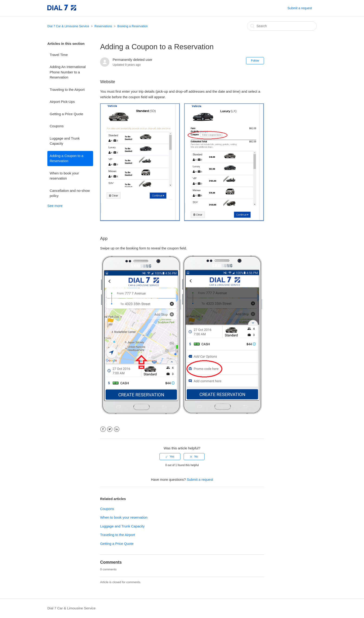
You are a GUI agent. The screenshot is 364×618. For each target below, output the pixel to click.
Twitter (110, 429)
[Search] (282, 26)
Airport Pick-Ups (62, 102)
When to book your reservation (64, 176)
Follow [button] (255, 61)
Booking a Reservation (132, 26)
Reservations (103, 26)
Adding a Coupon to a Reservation (67, 158)
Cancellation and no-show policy (70, 193)
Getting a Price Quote (66, 114)
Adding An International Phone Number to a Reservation (68, 72)
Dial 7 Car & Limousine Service (68, 26)
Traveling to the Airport (67, 90)
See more (55, 206)
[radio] (170, 457)
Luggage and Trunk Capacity (65, 141)
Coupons (57, 126)
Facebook (103, 429)
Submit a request (300, 8)
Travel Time (59, 55)
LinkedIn (117, 429)
